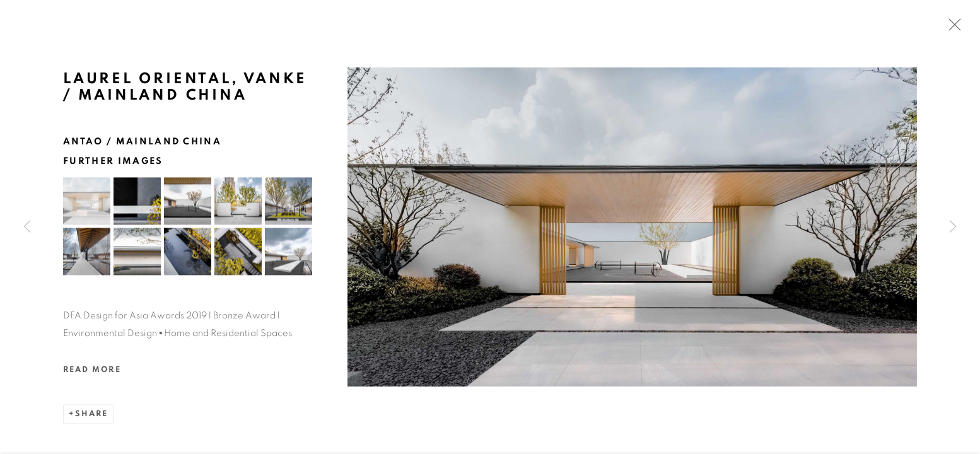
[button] (87, 204)
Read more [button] (92, 373)
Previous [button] (27, 227)
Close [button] (952, 28)
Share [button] (91, 417)
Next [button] (953, 227)
